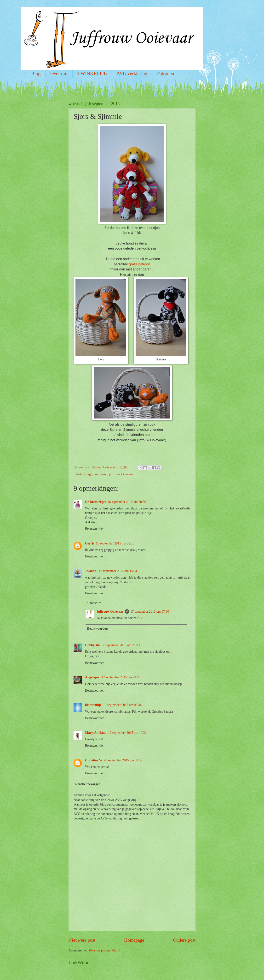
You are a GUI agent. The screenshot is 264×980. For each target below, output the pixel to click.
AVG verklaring (132, 73)
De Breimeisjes (95, 502)
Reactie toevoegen (88, 784)
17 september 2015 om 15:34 (118, 571)
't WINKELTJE (92, 73)
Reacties (96, 603)
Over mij (59, 73)
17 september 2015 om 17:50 (150, 612)
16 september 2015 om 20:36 (127, 502)
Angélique (93, 677)
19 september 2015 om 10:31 (127, 733)
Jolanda (91, 571)
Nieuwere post (82, 940)
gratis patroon (140, 264)
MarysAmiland (96, 733)
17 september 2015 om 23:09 (121, 677)
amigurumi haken (96, 474)
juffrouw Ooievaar (121, 474)
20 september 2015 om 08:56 (123, 760)
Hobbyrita (92, 645)
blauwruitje (93, 705)
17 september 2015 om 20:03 (120, 645)
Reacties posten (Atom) (105, 950)
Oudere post (184, 940)
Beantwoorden (95, 529)
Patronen (166, 73)
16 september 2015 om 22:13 (115, 543)
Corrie (90, 543)
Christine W (94, 760)
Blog (36, 73)
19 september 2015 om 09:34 (122, 705)
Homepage (134, 940)
